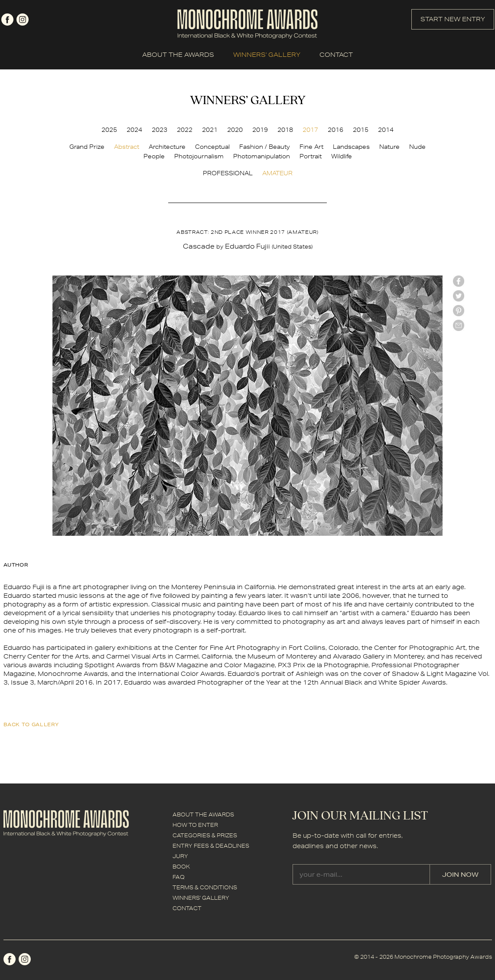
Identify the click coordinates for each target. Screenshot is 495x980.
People (154, 156)
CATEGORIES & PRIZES (205, 835)
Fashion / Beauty (265, 147)
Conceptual (212, 147)
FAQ (179, 877)
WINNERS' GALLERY (267, 55)
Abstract (127, 147)
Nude (417, 147)
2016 (335, 130)
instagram (23, 20)
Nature (389, 147)
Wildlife (342, 156)
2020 (235, 130)
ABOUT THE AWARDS (178, 55)
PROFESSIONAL (228, 173)
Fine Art (311, 147)
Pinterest (459, 311)
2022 (185, 130)
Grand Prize (87, 147)
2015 (361, 130)
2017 (310, 130)
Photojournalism (199, 156)
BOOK (181, 867)
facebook (7, 20)
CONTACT (336, 55)
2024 (134, 130)
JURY (180, 856)
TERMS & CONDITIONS (205, 887)
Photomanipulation (262, 156)
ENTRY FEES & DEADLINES (211, 846)
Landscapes (351, 147)
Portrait (311, 156)
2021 (210, 130)
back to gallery (31, 724)
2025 (109, 130)
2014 (386, 130)
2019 (260, 130)
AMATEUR (277, 173)
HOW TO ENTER (195, 825)
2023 (160, 130)
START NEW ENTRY (453, 19)
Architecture (167, 147)
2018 (285, 130)
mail (459, 325)
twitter (459, 296)
